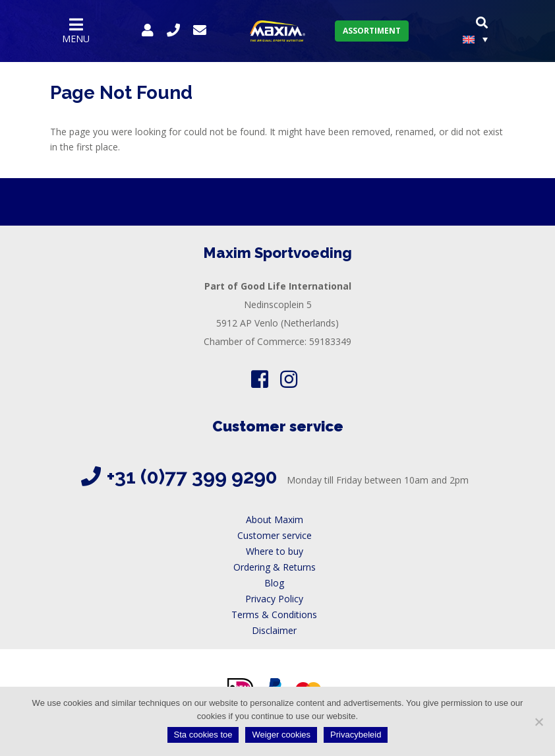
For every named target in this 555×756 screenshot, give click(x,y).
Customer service (275, 535)
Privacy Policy (274, 599)
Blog (274, 583)
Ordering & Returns (275, 567)
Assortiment (372, 31)
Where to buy (275, 551)
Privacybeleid (356, 735)
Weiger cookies (281, 735)
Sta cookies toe (203, 735)
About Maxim (275, 520)
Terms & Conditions (274, 614)
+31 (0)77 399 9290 (192, 477)
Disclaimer (274, 630)
